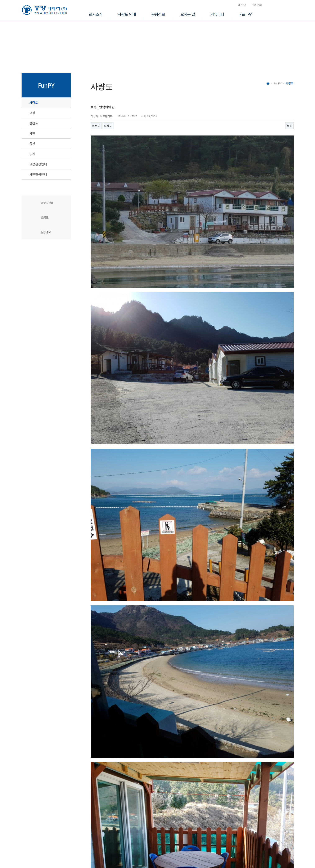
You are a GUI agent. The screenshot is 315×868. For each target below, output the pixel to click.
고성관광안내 (38, 164)
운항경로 (46, 232)
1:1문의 (257, 5)
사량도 (34, 103)
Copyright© (28, 852)
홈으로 (242, 5)
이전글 (96, 126)
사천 (32, 133)
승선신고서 (283, 5)
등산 (32, 144)
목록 (289, 126)
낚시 (32, 154)
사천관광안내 (38, 174)
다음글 (108, 126)
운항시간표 (47, 203)
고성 (32, 113)
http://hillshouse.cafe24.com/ (150, 787)
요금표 (45, 217)
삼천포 (34, 123)
